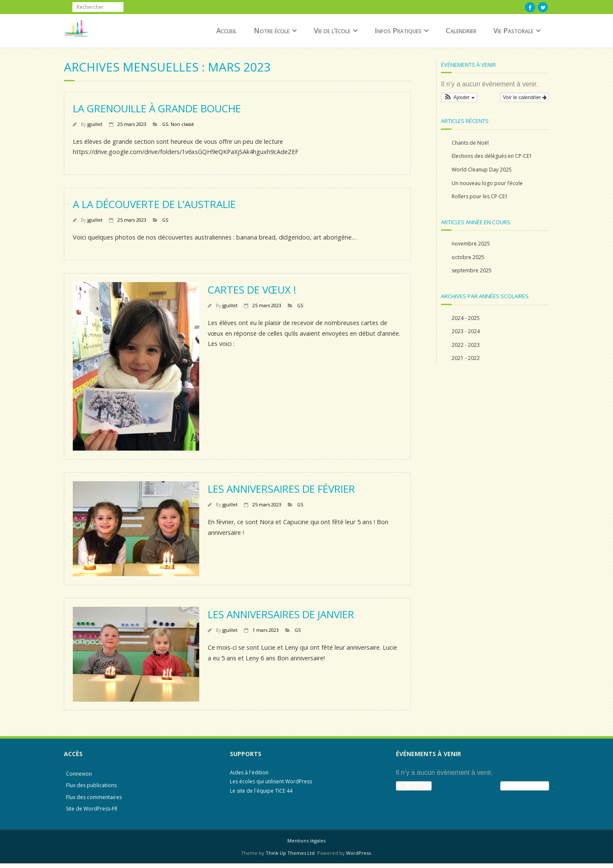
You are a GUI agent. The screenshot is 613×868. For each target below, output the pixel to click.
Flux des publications (91, 785)
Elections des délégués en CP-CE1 (492, 156)
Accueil (226, 30)
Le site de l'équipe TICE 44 (261, 791)
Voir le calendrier (525, 97)
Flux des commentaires (94, 797)
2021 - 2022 (466, 358)
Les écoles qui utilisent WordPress (271, 781)
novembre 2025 (471, 244)
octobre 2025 (468, 257)
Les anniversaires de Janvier (281, 614)
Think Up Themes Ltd (290, 853)
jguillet (95, 124)
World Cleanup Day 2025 (482, 170)
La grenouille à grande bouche (157, 108)
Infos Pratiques (398, 30)
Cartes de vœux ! (252, 290)
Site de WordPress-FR (92, 809)
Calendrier (461, 30)
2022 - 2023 (466, 345)
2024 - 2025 (466, 318)
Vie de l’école (332, 30)
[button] (459, 97)
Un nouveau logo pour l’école (487, 183)
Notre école (272, 30)
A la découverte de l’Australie (154, 204)
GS (165, 124)
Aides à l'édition (249, 772)
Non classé (182, 124)
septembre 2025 (472, 270)
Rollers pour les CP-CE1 (480, 196)
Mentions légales (306, 841)
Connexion (79, 774)
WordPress (358, 853)
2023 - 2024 (466, 331)
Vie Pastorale (513, 30)
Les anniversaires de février (281, 489)
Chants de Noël (470, 143)
